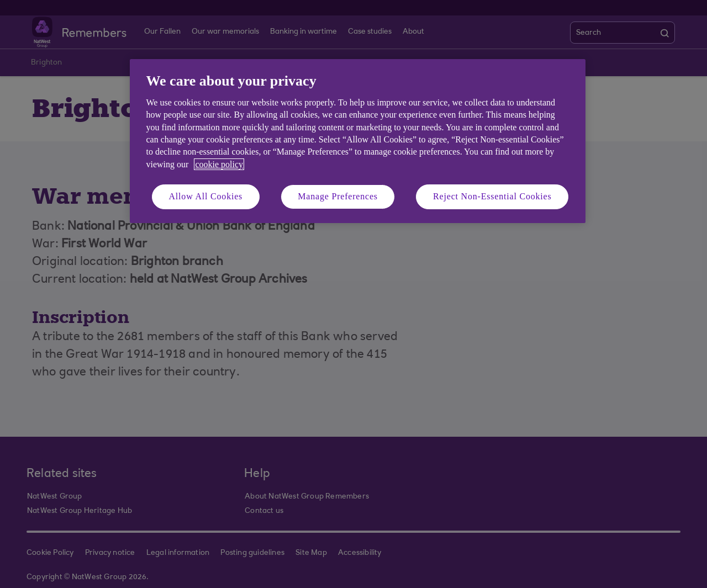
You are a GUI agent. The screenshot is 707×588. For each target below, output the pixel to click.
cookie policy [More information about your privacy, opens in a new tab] (219, 164)
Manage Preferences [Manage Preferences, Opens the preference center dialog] (338, 196)
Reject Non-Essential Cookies (492, 196)
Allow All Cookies (206, 196)
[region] (358, 141)
